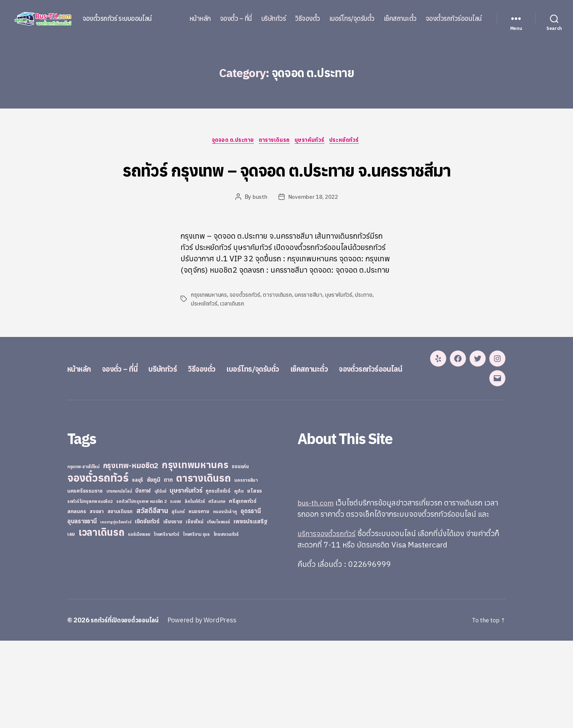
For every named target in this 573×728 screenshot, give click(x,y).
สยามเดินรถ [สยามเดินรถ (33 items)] (120, 599)
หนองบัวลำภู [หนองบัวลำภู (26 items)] (225, 599)
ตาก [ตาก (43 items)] (168, 567)
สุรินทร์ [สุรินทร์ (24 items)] (178, 599)
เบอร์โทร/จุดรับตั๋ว (352, 19)
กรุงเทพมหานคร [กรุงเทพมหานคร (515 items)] (195, 552)
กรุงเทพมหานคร (209, 323)
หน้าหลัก (200, 19)
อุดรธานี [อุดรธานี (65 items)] (251, 598)
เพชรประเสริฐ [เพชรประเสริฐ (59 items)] (250, 608)
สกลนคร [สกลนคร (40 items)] (77, 599)
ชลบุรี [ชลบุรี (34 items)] (138, 567)
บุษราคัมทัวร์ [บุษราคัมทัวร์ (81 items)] (186, 578)
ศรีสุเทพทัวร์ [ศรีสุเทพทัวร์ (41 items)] (243, 588)
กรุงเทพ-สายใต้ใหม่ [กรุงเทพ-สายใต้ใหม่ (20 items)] (83, 554)
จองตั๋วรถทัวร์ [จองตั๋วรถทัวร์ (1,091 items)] (98, 565)
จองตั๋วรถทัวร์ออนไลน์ (454, 19)
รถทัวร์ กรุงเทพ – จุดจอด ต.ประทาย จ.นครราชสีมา (287, 183)
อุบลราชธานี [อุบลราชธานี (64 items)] (82, 608)
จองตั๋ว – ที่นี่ (236, 19)
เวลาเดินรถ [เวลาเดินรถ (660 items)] (102, 619)
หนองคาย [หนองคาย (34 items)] (199, 599)
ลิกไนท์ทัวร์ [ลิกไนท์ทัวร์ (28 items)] (195, 588)
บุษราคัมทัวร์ (313, 141)
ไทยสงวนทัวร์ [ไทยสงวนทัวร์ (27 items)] (226, 621)
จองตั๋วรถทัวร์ (246, 323)
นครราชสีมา (311, 323)
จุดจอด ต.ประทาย (230, 141)
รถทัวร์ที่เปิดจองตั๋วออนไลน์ (128, 707)
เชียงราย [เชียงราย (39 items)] (173, 609)
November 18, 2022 (313, 225)
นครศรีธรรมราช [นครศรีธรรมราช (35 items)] (85, 578)
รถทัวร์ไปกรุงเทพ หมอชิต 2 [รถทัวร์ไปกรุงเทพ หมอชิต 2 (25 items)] (141, 589)
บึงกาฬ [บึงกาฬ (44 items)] (143, 578)
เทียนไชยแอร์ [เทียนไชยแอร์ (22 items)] (218, 609)
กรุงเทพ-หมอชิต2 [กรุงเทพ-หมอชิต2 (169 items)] (131, 553)
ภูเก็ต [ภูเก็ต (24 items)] (239, 578)
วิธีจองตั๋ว (308, 19)
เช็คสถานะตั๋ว (400, 19)
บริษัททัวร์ (274, 19)
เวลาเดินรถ (233, 331)
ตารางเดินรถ (275, 141)
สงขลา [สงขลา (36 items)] (97, 599)
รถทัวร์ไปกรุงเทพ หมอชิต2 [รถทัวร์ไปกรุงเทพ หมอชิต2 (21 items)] (90, 589)
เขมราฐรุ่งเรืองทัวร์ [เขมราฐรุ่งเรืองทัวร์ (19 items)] (116, 609)
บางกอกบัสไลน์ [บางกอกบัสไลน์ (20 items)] (119, 579)
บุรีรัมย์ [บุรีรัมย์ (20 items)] (160, 579)
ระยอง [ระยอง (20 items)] (175, 589)
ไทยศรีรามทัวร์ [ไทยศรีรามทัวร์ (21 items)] (166, 622)
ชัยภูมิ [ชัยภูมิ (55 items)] (154, 567)
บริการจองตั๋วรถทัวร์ (328, 621)
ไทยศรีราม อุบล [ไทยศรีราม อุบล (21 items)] (196, 622)
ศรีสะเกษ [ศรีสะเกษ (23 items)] (217, 589)
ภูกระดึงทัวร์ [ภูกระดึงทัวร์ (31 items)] (218, 578)
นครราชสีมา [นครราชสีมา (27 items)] (246, 567)
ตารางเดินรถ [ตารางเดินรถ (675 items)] (203, 565)
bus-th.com (317, 590)
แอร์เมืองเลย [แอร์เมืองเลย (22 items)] (139, 621)
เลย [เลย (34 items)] (71, 621)
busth (259, 225)
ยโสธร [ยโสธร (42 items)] (255, 578)
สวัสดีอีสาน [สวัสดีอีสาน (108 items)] (152, 598)
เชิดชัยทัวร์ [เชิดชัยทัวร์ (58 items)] (147, 608)
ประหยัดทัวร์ (350, 141)
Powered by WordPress (208, 707)
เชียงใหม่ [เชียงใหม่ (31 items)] (194, 609)
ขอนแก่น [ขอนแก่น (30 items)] (240, 554)
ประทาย (367, 323)
